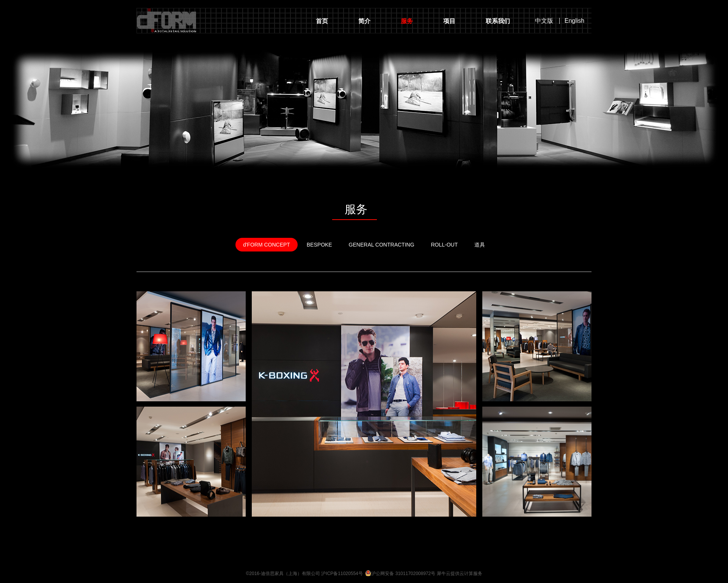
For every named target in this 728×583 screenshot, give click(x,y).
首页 (322, 21)
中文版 (544, 21)
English (574, 21)
